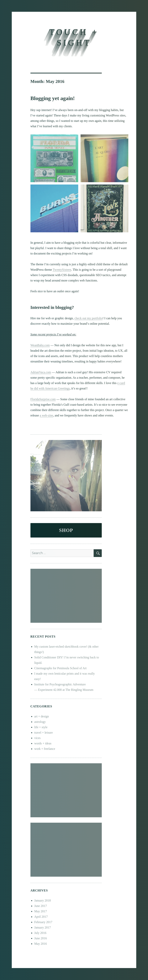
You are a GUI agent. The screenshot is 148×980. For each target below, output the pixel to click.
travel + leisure (44, 733)
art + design (42, 716)
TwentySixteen (62, 270)
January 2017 (43, 927)
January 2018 (43, 900)
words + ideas (43, 743)
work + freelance (45, 749)
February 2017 (43, 922)
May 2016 (41, 944)
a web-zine (46, 415)
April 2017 (41, 917)
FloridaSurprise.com (43, 399)
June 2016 (41, 938)
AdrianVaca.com (41, 372)
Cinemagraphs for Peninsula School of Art (61, 668)
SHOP (66, 530)
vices (37, 738)
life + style (41, 727)
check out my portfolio (88, 318)
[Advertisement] (67, 596)
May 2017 (41, 911)
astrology (40, 722)
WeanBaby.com (40, 345)
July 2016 (40, 933)
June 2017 (41, 906)
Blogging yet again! (53, 98)
